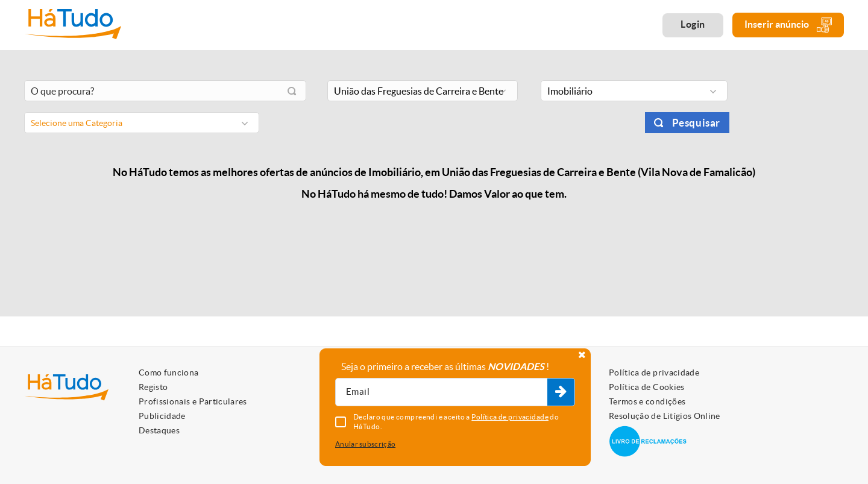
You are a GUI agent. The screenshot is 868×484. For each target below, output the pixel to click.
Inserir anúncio (788, 25)
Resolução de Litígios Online (665, 416)
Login (693, 24)
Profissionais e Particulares (193, 401)
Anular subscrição (365, 444)
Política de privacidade (654, 372)
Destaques (159, 430)
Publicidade (162, 416)
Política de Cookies (647, 387)
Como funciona (169, 372)
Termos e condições (647, 401)
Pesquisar (696, 123)
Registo (153, 387)
